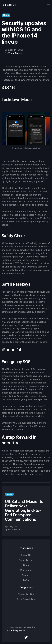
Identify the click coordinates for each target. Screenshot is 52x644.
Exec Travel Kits (26, 599)
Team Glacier (16, 53)
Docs (26, 565)
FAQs (26, 580)
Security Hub (26, 560)
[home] (9, 5)
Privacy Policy (18, 630)
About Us (26, 555)
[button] (48, 5)
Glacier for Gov (26, 594)
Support (26, 575)
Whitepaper (26, 570)
